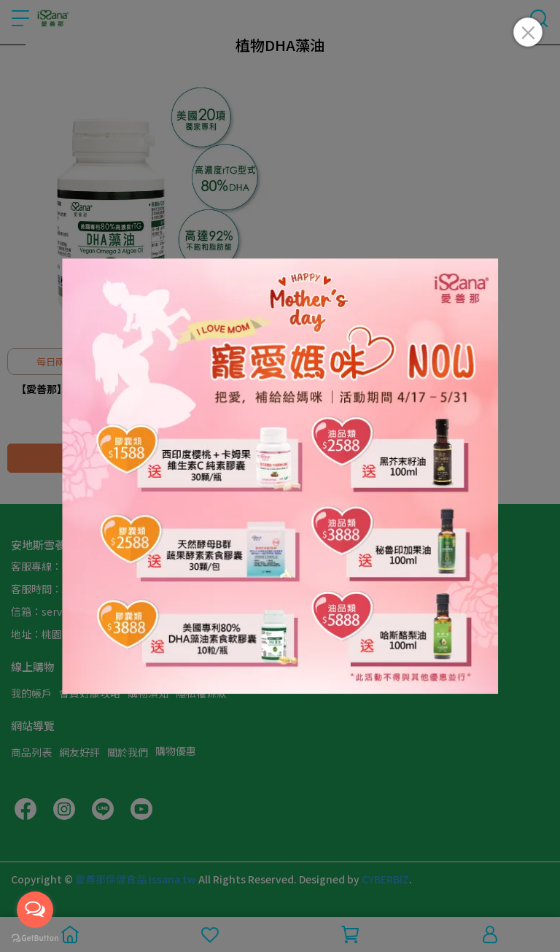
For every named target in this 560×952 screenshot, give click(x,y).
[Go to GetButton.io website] (35, 937)
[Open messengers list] (35, 910)
